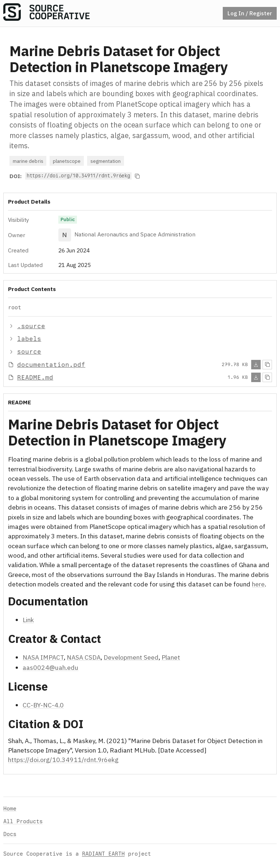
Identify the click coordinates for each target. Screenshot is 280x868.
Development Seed (131, 657)
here (258, 584)
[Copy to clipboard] (137, 176)
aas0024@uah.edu (50, 667)
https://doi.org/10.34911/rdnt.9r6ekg (63, 760)
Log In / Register (250, 13)
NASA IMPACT (43, 657)
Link (28, 620)
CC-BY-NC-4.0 (43, 705)
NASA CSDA (84, 657)
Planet (171, 657)
